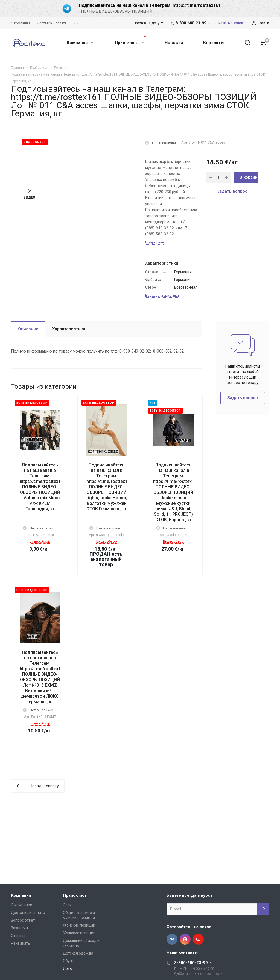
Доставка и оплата (28, 913)
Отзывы (18, 936)
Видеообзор (40, 541)
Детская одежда (78, 953)
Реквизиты (21, 943)
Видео (29, 197)
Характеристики (69, 329)
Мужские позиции (79, 933)
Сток (67, 905)
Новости (174, 43)
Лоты (68, 968)
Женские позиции (79, 925)
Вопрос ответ (23, 920)
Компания (80, 43)
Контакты (214, 43)
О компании (22, 905)
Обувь (68, 961)
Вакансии (19, 928)
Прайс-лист (130, 41)
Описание (28, 329)
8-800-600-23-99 (191, 23)
